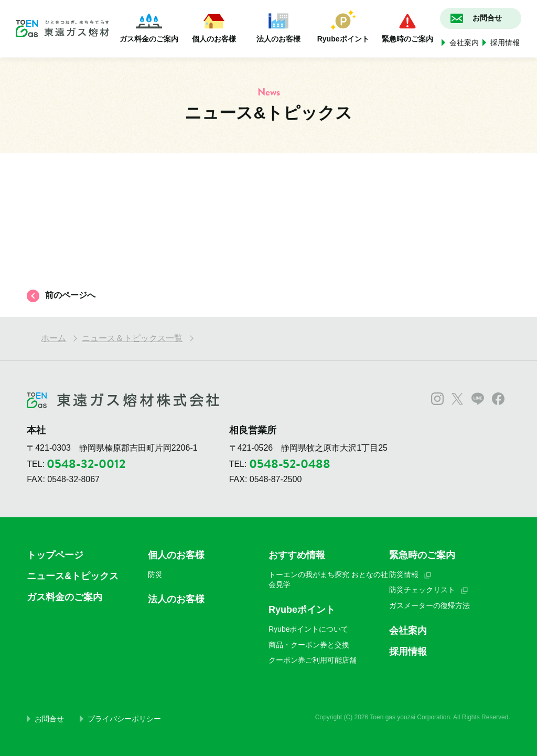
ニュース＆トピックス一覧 (132, 338)
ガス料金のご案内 (149, 26)
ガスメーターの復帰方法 (429, 605)
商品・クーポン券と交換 (309, 645)
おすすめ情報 (297, 555)
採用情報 (505, 42)
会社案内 (464, 42)
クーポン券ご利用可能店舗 (313, 660)
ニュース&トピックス (73, 576)
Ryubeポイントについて (308, 629)
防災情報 (404, 574)
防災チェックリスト (422, 590)
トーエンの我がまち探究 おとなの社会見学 (328, 580)
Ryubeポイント (343, 26)
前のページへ (70, 295)
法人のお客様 (278, 26)
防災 (155, 574)
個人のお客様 (214, 26)
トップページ (55, 555)
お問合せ (49, 719)
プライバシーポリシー (124, 719)
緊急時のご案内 (407, 26)
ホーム (53, 338)
